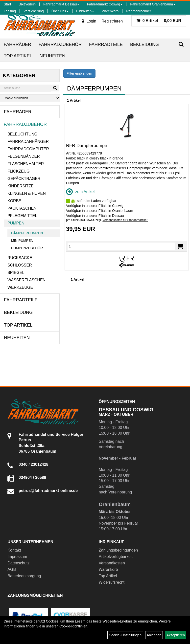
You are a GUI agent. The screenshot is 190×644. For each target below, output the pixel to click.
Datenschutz (18, 563)
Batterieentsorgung (24, 576)
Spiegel (16, 273)
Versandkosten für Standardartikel (125, 220)
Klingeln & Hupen (27, 193)
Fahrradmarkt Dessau (61, 4)
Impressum (17, 557)
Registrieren (112, 21)
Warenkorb (110, 11)
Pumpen (16, 223)
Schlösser (20, 265)
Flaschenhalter (26, 164)
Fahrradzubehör (60, 44)
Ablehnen (154, 635)
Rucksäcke (20, 258)
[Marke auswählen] (30, 98)
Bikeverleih (27, 4)
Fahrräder (17, 44)
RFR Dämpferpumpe (87, 146)
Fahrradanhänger (28, 142)
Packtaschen (22, 208)
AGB (12, 569)
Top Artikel (18, 56)
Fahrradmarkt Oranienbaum (153, 4)
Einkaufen (85, 11)
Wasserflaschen (26, 280)
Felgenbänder (24, 156)
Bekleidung (144, 44)
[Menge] (121, 246)
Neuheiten (52, 56)
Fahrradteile (106, 44)
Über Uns (60, 11)
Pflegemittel (22, 216)
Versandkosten (112, 563)
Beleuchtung (22, 134)
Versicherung (34, 11)
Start (7, 4)
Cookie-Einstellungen (125, 635)
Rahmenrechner (139, 11)
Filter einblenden (79, 73)
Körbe (14, 201)
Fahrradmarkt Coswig (105, 4)
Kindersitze (21, 186)
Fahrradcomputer (28, 149)
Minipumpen (22, 241)
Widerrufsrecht (112, 582)
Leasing (10, 11)
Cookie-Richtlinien (73, 626)
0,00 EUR (159, 21)
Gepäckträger (24, 179)
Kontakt (14, 550)
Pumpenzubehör (27, 248)
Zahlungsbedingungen (118, 550)
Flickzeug (19, 171)
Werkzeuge (20, 287)
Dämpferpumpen (27, 233)
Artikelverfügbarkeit (116, 557)
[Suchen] (181, 44)
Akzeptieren (176, 635)
